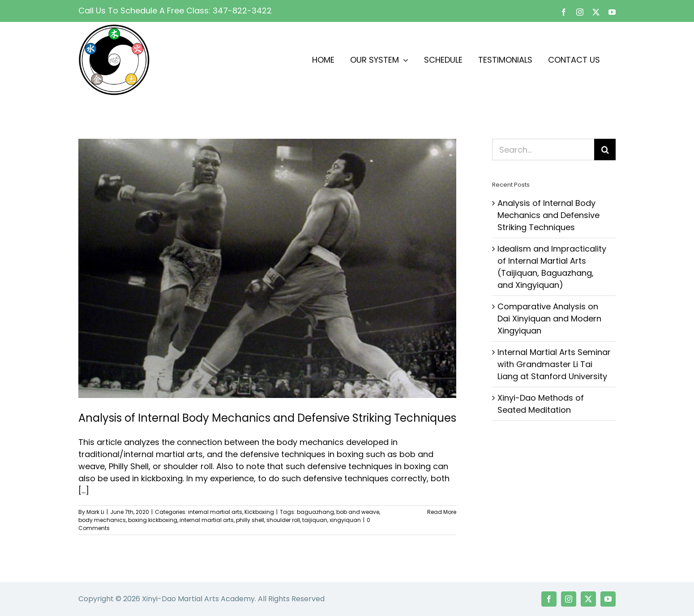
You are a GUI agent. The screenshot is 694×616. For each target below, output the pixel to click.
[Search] (605, 150)
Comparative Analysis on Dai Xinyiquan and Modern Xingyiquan (549, 319)
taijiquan (315, 520)
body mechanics (102, 520)
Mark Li (95, 512)
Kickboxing (259, 512)
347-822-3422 (242, 11)
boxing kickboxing (153, 520)
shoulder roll (283, 520)
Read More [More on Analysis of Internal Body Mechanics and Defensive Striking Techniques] (442, 512)
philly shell (250, 520)
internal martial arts (215, 512)
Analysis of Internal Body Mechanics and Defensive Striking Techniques (267, 418)
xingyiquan (345, 520)
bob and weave (358, 512)
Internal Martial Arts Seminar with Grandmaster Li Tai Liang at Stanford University (554, 364)
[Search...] (543, 150)
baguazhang (315, 512)
